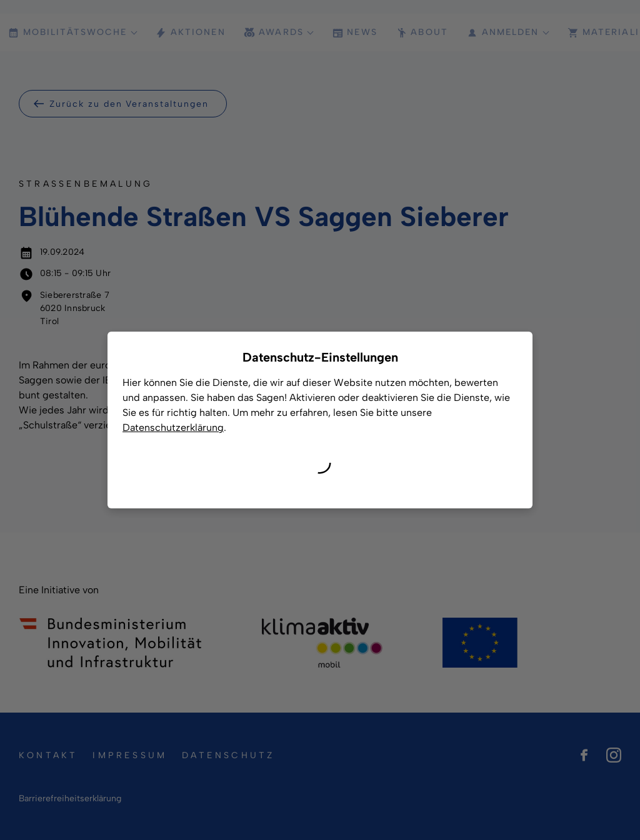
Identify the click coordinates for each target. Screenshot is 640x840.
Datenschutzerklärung (173, 427)
